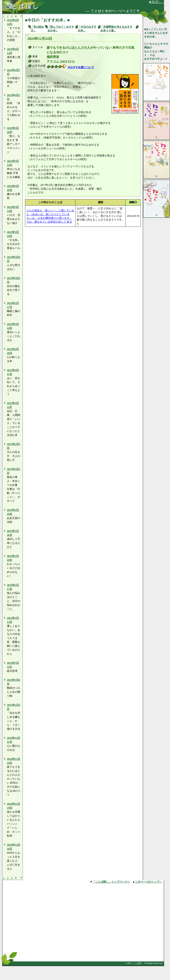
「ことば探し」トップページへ (111, 882)
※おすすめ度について (81, 67)
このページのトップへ (148, 882)
